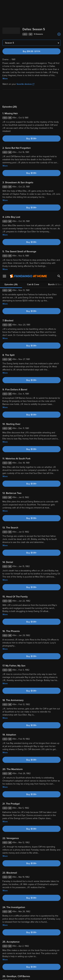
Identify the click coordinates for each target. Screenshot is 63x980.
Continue (31, 975)
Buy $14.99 (37, 51)
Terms (6, 933)
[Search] (59, 5)
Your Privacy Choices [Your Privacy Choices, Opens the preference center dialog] (31, 967)
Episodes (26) (11, 97)
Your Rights (38, 939)
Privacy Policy (50, 933)
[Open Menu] (4, 5)
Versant (26, 930)
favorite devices (25, 84)
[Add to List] (59, 34)
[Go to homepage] (28, 5)
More (5, 79)
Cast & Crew (33, 97)
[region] (31, 951)
